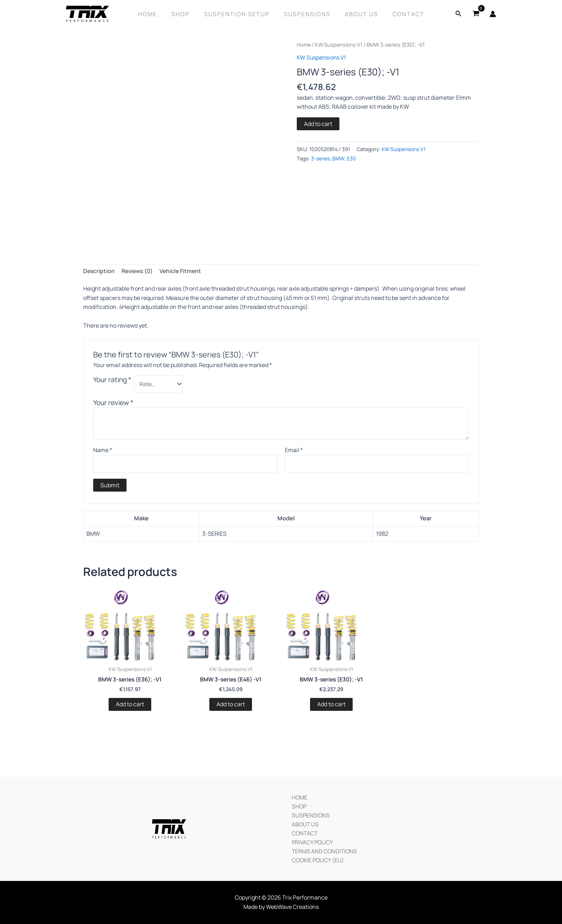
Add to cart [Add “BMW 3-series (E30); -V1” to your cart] (331, 705)
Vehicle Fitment (183, 271)
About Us (357, 14)
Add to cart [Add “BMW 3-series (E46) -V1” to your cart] (231, 705)
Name (103, 450)
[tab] (99, 272)
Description (99, 271)
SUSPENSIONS (309, 814)
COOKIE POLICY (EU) (317, 860)
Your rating (112, 380)
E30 (352, 158)
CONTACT (303, 832)
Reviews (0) (139, 271)
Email (294, 450)
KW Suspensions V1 (339, 44)
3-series (321, 158)
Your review (113, 403)
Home (155, 14)
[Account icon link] (493, 14)
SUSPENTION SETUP (238, 14)
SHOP (298, 805)
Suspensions (306, 14)
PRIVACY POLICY (311, 841)
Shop (185, 14)
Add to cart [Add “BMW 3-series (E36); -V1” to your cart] (130, 705)
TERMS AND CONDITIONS (323, 851)
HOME (298, 796)
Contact (401, 14)
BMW (339, 158)
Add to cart (318, 123)
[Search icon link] (459, 14)
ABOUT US (304, 823)
